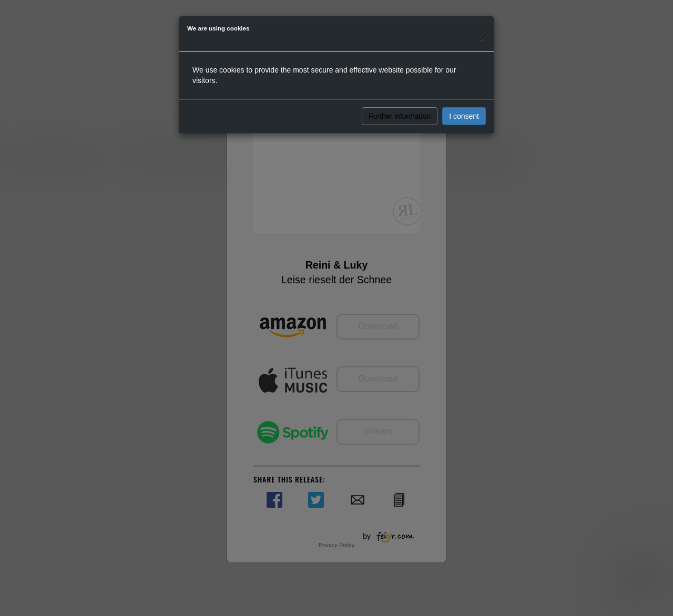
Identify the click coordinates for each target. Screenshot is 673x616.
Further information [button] (400, 116)
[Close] (483, 38)
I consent (464, 116)
